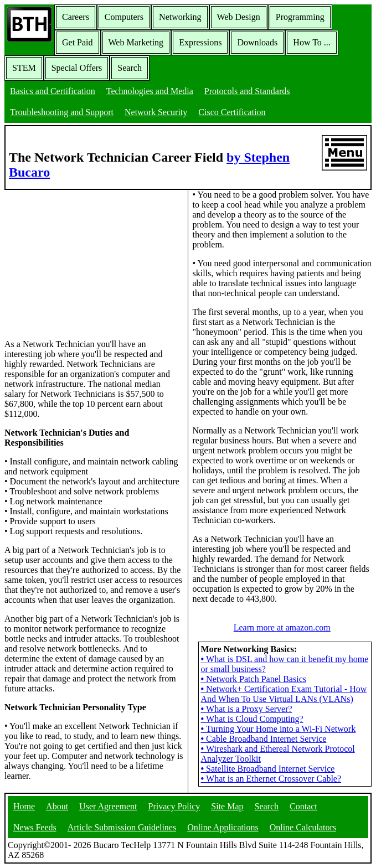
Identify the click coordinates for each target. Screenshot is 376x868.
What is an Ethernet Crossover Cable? (271, 779)
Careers (76, 17)
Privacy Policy (174, 806)
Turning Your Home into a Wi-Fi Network (279, 729)
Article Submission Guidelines (122, 827)
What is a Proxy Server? (247, 709)
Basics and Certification (53, 91)
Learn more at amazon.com (282, 627)
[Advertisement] (87, 259)
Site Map (227, 806)
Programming (300, 17)
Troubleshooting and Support (62, 112)
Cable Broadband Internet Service (264, 739)
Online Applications (223, 827)
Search (130, 68)
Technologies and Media (150, 91)
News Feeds (35, 827)
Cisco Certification (232, 112)
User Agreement (108, 806)
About (57, 806)
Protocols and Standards (247, 91)
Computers (124, 17)
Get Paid (78, 42)
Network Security (156, 112)
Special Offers (77, 68)
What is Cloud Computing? (252, 719)
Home (24, 806)
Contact (303, 806)
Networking (180, 17)
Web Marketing (136, 42)
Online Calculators (303, 827)
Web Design (239, 17)
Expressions (200, 42)
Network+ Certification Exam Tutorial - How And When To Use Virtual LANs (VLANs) (284, 694)
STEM (24, 68)
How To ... (311, 42)
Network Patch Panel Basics (254, 679)
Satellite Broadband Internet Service (268, 769)
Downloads (257, 42)
